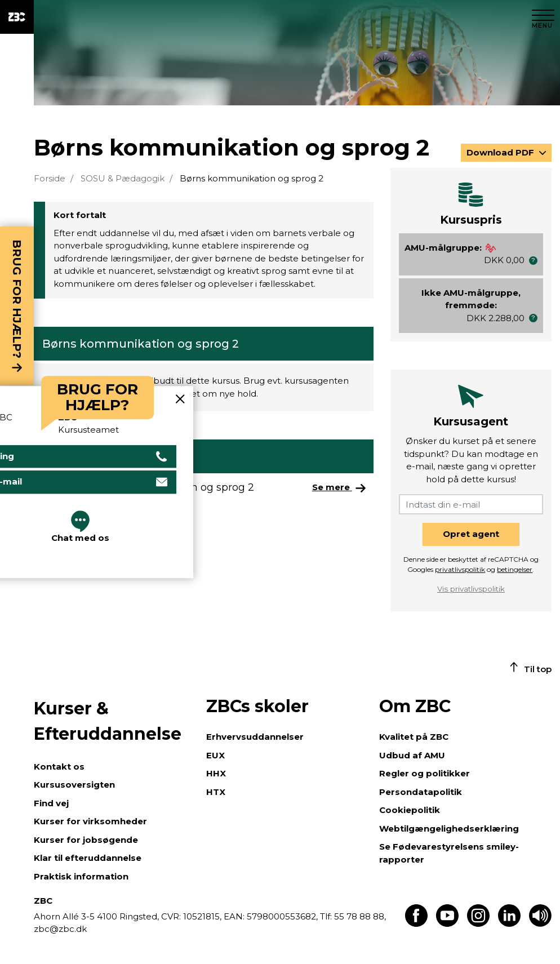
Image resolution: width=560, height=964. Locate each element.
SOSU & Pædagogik (123, 178)
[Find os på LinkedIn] (509, 924)
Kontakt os (59, 767)
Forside (50, 178)
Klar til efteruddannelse (88, 858)
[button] (533, 261)
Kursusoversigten (74, 785)
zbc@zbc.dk (60, 929)
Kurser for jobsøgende (86, 840)
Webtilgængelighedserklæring (449, 828)
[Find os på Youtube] (447, 924)
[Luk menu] (543, 17)
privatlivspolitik (460, 569)
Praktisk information (81, 876)
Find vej (51, 803)
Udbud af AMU (412, 755)
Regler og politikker (425, 773)
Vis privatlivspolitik (471, 589)
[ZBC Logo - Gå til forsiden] (17, 17)
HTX (216, 792)
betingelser (515, 569)
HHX (216, 773)
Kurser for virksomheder (90, 821)
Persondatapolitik (421, 792)
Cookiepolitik (410, 810)
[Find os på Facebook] (416, 924)
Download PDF (501, 152)
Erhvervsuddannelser (255, 737)
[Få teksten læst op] (540, 924)
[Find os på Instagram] (478, 924)
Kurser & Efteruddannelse (108, 721)
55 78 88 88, (359, 916)
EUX (215, 755)
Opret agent (471, 534)
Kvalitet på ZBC (414, 737)
